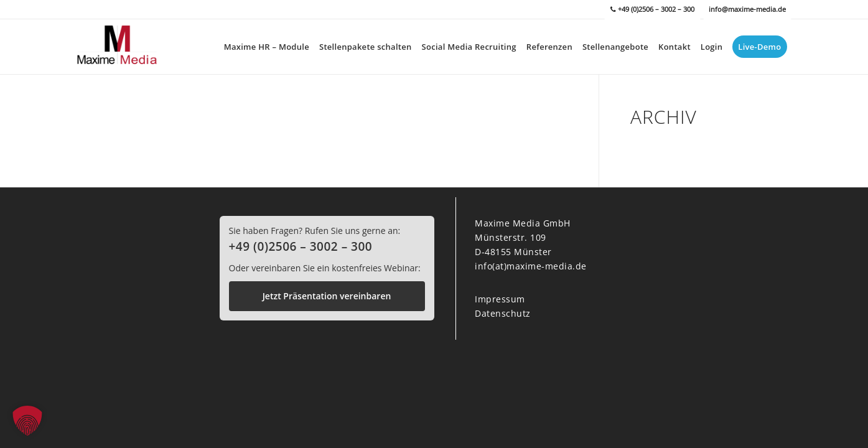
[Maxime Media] (118, 47)
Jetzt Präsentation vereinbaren (327, 296)
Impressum (500, 299)
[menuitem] (267, 47)
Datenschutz (503, 313)
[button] (27, 421)
